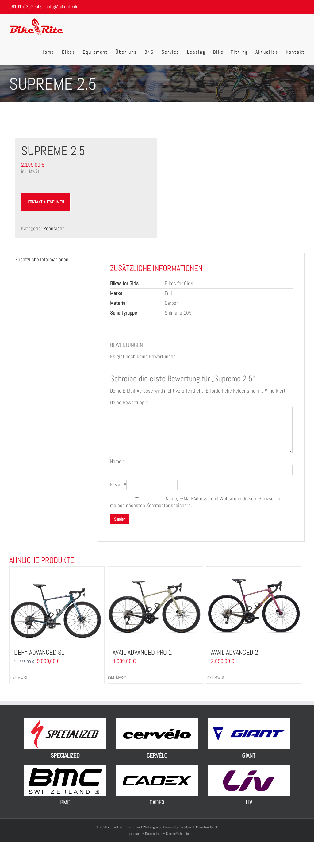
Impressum (134, 834)
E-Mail (118, 485)
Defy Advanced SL (39, 652)
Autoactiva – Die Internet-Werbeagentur (135, 827)
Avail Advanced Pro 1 (142, 652)
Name (118, 461)
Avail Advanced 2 (235, 652)
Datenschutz (154, 834)
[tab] (42, 260)
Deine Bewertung (129, 403)
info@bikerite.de (62, 7)
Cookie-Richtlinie (177, 834)
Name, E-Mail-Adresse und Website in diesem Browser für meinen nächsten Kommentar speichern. (196, 502)
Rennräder (54, 228)
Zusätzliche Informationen (42, 259)
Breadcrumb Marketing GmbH (199, 827)
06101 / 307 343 (25, 7)
